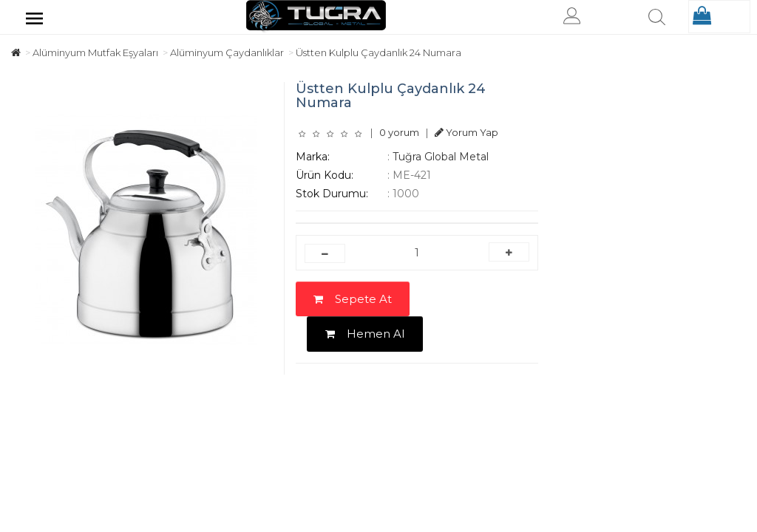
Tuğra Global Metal (441, 157)
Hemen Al (365, 334)
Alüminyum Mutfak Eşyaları (95, 52)
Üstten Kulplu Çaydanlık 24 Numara (378, 52)
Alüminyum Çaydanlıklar (227, 52)
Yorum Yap (466, 132)
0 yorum (399, 132)
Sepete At (353, 299)
